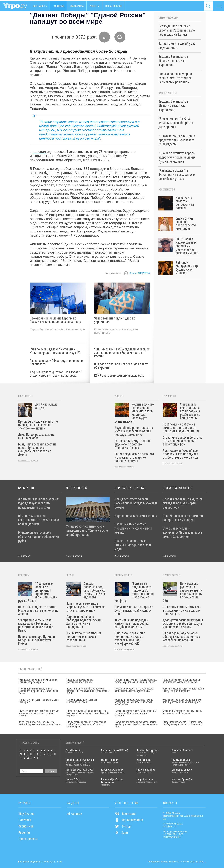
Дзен (121, 833)
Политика (58, 6)
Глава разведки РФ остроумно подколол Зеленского (57, 363)
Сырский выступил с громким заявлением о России (82, 701)
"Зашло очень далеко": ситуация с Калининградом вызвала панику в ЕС (55, 351)
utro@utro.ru (170, 826)
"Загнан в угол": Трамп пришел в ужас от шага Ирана (39, 701)
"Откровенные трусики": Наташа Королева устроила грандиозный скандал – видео (136, 681)
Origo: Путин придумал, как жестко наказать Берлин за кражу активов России (40, 723)
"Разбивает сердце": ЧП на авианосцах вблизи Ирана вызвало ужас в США (134, 690)
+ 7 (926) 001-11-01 (173, 834)
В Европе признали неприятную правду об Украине (121, 366)
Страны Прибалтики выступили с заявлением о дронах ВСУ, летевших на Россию (38, 691)
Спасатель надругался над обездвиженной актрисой (80, 681)
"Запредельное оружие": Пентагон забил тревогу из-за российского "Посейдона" (183, 723)
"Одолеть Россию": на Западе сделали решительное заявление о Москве (182, 681)
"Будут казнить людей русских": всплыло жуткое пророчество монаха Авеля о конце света (136, 724)
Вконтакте (125, 814)
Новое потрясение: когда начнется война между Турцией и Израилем (183, 690)
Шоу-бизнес (40, 6)
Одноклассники (129, 820)
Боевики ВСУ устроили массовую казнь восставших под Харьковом (182, 712)
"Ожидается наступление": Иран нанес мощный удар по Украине (38, 681)
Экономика (77, 6)
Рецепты (94, 6)
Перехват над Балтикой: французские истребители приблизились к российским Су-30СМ (88, 691)
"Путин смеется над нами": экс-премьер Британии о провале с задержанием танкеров (39, 713)
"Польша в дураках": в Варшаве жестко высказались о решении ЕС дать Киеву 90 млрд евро (87, 713)
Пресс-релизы (113, 6)
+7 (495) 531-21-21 (173, 824)
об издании (74, 814)
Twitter (123, 827)
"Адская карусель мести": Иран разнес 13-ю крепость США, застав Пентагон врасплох (136, 713)
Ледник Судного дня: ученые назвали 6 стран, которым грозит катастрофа (56, 374)
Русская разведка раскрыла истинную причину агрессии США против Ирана (182, 701)
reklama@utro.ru (172, 837)
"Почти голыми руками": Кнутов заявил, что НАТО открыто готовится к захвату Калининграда (86, 724)
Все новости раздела (28, 460)
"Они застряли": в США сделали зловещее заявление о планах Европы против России (122, 353)
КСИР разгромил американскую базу (119, 376)
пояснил (39, 152)
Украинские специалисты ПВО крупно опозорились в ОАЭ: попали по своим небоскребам (134, 702)
